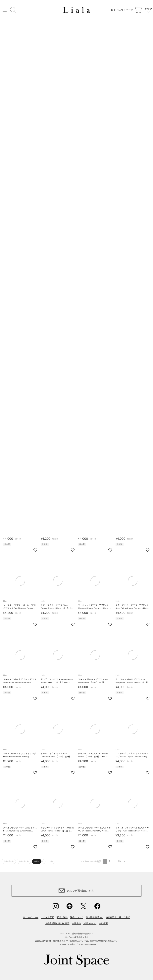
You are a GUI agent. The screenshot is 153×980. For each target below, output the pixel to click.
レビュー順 (49, 861)
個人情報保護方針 (95, 917)
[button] (124, 861)
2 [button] (109, 861)
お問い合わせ (90, 923)
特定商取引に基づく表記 (118, 917)
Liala (5, 601)
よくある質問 (47, 917)
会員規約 (76, 923)
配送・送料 (62, 917)
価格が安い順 (9, 861)
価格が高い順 (24, 861)
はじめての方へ (31, 917)
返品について (77, 917)
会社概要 (103, 923)
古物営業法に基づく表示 (57, 923)
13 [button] (119, 861)
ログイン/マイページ (122, 10)
